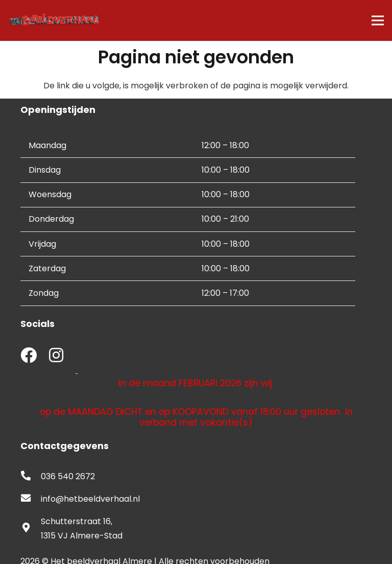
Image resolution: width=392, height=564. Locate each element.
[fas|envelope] (31, 499)
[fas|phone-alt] (31, 477)
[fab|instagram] (56, 356)
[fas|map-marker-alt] (31, 529)
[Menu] (378, 20)
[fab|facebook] (29, 356)
